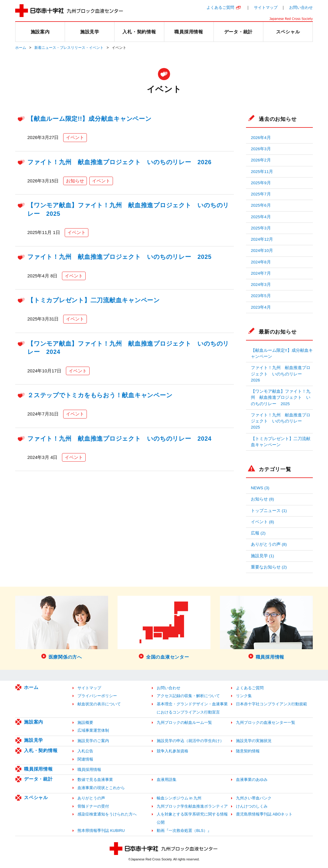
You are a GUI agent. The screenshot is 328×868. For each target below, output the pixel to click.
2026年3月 (261, 149)
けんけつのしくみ (252, 806)
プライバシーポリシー (97, 696)
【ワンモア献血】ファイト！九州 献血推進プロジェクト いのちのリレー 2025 (281, 398)
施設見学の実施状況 (254, 741)
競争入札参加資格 (173, 751)
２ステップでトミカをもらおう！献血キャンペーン (100, 395)
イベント (75, 137)
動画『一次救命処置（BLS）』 (184, 831)
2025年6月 (261, 205)
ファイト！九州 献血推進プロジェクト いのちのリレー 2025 (120, 257)
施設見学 (34, 740)
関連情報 (85, 759)
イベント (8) (262, 522)
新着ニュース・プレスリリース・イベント (69, 48)
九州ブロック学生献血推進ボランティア (192, 806)
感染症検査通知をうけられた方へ (107, 814)
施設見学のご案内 (93, 741)
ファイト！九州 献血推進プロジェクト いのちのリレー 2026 (120, 162)
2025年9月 (261, 183)
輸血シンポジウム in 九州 (179, 798)
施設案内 (34, 722)
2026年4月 (261, 138)
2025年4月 (261, 217)
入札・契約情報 (41, 750)
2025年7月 (261, 194)
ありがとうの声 (91, 798)
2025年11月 (262, 172)
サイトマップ (266, 7)
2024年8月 (261, 262)
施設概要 (85, 722)
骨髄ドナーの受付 (93, 806)
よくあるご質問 (220, 7)
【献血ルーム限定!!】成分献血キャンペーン (89, 119)
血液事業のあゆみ (252, 780)
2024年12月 (262, 239)
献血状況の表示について (99, 704)
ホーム (21, 48)
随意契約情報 (248, 751)
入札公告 (85, 751)
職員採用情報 (38, 769)
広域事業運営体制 (93, 730)
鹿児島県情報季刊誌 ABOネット (264, 814)
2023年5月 (261, 296)
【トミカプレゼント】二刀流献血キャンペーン (94, 300)
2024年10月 (262, 251)
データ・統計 (38, 779)
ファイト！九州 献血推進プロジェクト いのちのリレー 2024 (120, 439)
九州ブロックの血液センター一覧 (266, 722)
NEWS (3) (260, 488)
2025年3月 (261, 228)
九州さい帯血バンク (254, 798)
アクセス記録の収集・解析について (188, 696)
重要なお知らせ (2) (269, 567)
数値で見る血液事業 (95, 780)
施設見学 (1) (262, 556)
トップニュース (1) (269, 511)
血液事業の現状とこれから (101, 788)
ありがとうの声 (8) (269, 544)
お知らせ (75, 181)
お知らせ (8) (262, 499)
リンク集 (244, 696)
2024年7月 (261, 273)
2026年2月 (261, 160)
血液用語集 (167, 780)
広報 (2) (258, 533)
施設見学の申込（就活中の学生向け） (190, 741)
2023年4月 (261, 307)
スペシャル (36, 797)
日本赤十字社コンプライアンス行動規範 (272, 704)
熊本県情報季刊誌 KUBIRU (101, 831)
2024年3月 (261, 285)
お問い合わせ (301, 7)
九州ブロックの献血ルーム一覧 (184, 722)
